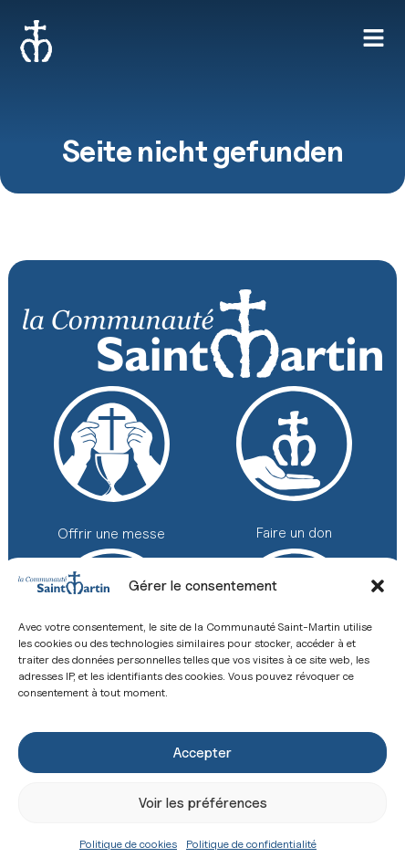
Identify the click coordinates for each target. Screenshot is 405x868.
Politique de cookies (128, 844)
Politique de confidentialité (251, 844)
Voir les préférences (203, 803)
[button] (378, 586)
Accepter (202, 753)
